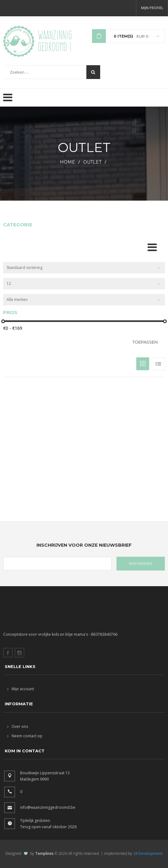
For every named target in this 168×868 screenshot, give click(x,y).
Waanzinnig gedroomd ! (55, 41)
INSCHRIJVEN (141, 564)
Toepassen (145, 342)
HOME (68, 162)
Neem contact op (25, 736)
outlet (92, 162)
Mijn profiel (152, 8)
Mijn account (21, 689)
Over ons (18, 726)
